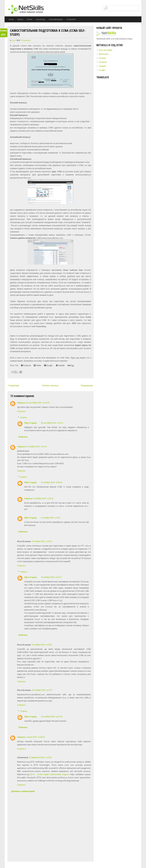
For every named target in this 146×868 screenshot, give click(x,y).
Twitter (38, 365)
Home (11, 19)
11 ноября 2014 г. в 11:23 (51, 518)
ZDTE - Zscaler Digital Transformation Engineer (50, 774)
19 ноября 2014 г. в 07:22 (51, 577)
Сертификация (56, 19)
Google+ (49, 365)
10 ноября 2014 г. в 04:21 (36, 447)
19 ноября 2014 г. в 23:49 (42, 645)
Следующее (14, 385)
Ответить (21, 411)
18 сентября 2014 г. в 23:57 (52, 423)
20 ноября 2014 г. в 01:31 (42, 690)
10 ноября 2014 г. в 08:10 (52, 482)
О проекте (71, 19)
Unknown (21, 403)
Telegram (103, 66)
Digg (71, 365)
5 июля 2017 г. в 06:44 (35, 737)
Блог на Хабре (106, 50)
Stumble (60, 365)
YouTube (102, 58)
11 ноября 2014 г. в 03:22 (43, 498)
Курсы (20, 19)
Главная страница (50, 385)
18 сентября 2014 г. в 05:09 (38, 403)
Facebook (26, 365)
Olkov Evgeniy (31, 423)
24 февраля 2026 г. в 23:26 (40, 757)
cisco (14, 40)
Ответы (24, 417)
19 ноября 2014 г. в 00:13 (42, 541)
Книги (30, 19)
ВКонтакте (104, 54)
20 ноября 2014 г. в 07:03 (52, 717)
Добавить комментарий (23, 791)
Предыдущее (87, 385)
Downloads (41, 19)
